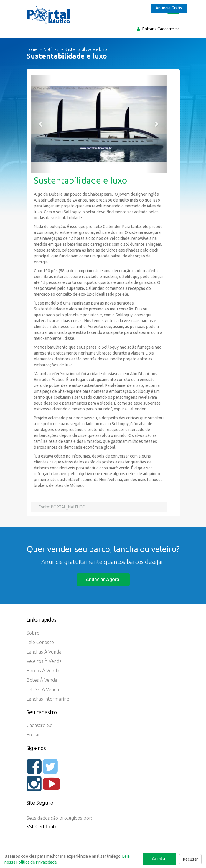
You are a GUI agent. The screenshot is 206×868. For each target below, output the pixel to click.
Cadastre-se (169, 29)
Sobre (33, 633)
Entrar (148, 29)
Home (32, 49)
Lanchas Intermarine (48, 699)
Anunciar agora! (103, 579)
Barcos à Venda (43, 671)
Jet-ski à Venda (43, 689)
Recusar (190, 859)
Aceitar (159, 859)
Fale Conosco (40, 642)
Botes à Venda (42, 680)
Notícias (51, 49)
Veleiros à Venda (44, 661)
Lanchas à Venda (44, 652)
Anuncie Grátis (169, 8)
